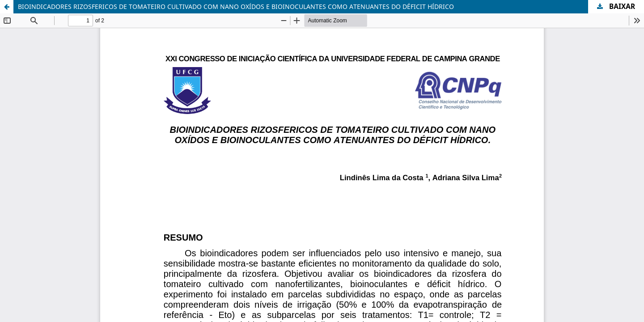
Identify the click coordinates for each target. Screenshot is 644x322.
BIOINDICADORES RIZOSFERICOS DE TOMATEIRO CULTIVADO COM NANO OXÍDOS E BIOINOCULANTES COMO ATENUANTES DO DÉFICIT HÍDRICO (236, 6)
